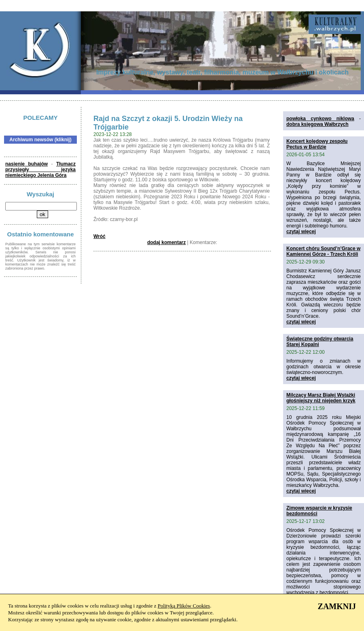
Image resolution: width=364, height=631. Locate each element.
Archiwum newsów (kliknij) (40, 140)
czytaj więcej (301, 232)
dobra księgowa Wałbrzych (317, 124)
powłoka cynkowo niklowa (320, 119)
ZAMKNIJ (337, 606)
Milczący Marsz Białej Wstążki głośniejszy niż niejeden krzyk (321, 398)
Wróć (99, 236)
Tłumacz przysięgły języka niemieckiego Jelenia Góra (40, 170)
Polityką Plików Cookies (184, 606)
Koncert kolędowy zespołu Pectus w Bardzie (317, 144)
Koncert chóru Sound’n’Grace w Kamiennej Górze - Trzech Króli (323, 251)
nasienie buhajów (26, 164)
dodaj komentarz (166, 242)
